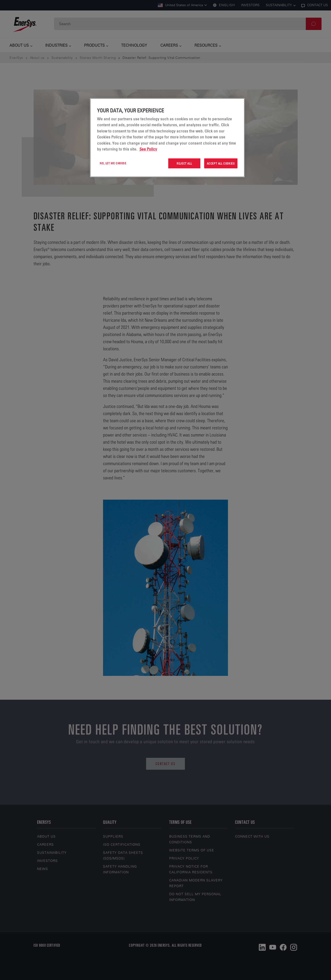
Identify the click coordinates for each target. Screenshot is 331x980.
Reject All (184, 163)
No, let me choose (113, 163)
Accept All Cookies (221, 163)
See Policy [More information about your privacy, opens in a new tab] (148, 149)
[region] (167, 138)
